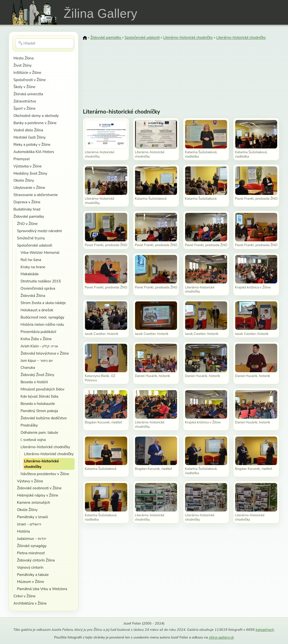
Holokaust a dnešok (37, 310)
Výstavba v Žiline (28, 166)
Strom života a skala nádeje (43, 303)
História (23, 531)
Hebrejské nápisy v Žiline (37, 495)
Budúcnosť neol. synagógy (42, 317)
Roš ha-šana (31, 260)
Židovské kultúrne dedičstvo (44, 418)
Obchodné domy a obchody (36, 116)
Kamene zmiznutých (33, 502)
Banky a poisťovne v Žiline (35, 123)
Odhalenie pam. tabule (39, 432)
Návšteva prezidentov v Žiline (45, 474)
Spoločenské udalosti (34, 245)
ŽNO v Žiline (27, 224)
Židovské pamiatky (29, 216)
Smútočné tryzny (31, 238)
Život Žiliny (23, 65)
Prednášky (29, 425)
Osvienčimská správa (38, 288)
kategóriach (265, 630)
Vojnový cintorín (30, 567)
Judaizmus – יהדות (31, 539)
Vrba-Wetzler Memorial (40, 252)
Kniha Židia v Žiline (36, 339)
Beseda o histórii (34, 382)
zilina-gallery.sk (221, 637)
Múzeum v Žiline (30, 582)
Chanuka (28, 367)
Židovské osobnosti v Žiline (39, 488)
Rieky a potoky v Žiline (32, 144)
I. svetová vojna (33, 440)
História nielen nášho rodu (42, 324)
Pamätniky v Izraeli (32, 517)
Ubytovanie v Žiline (29, 188)
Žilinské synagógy (32, 546)
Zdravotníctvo (25, 101)
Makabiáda (29, 274)
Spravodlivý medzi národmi (39, 231)
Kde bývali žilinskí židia (39, 396)
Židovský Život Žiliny (37, 375)
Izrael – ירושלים (29, 524)
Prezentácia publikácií (38, 332)
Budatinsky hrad (27, 209)
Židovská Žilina (33, 296)
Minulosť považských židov (42, 389)
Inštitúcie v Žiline (27, 73)
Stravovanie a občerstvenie (36, 195)
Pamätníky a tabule (33, 575)
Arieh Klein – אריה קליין (39, 346)
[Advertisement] (181, 71)
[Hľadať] (45, 43)
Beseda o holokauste (38, 404)
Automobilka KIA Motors (34, 152)
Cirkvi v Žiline (25, 596)
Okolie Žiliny (24, 180)
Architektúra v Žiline (30, 603)
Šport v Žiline (25, 108)
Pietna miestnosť (31, 553)
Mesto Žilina (24, 58)
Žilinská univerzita (28, 94)
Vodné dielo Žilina (28, 130)
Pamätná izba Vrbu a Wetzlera (42, 589)
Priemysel (22, 159)
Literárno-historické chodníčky (45, 447)
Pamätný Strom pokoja (39, 411)
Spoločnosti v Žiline (30, 80)
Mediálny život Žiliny (30, 173)
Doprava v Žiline (27, 202)
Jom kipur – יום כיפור (36, 360)
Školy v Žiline (24, 87)
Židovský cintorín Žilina (36, 560)
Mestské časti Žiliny (30, 137)
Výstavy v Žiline (30, 481)
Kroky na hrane (33, 267)
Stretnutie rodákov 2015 (41, 281)
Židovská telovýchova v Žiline (45, 353)
